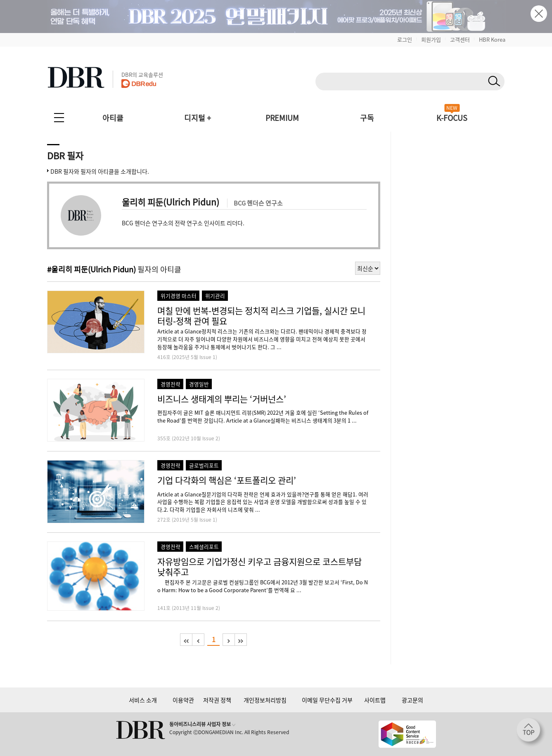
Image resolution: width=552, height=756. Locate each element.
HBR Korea (492, 39)
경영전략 (171, 384)
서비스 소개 (143, 700)
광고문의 (412, 700)
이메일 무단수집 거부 (327, 700)
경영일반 (199, 384)
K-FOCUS (452, 118)
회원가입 (431, 39)
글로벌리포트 (204, 465)
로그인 (405, 39)
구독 (367, 118)
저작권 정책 (217, 700)
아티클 (113, 118)
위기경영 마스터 (179, 296)
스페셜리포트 (204, 547)
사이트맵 (375, 700)
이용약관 (183, 700)
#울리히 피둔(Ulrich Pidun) (91, 269)
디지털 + (198, 118)
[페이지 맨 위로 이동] (531, 732)
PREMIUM (282, 118)
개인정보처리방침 (265, 700)
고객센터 (460, 39)
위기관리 (215, 296)
